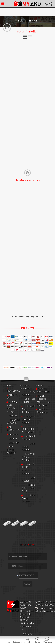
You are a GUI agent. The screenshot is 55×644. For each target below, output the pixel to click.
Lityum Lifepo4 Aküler (21, 572)
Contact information (20, 617)
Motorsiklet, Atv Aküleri (22, 576)
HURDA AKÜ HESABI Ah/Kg (24, 518)
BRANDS (13, 535)
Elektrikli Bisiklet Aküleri (22, 589)
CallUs (37, 642)
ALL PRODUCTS (17, 531)
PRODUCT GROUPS (19, 527)
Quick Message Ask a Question (25, 621)
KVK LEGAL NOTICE (19, 548)
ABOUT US (14, 514)
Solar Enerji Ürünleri (20, 605)
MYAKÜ (13, 523)
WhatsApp (47, 642)
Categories (18, 642)
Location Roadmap (19, 625)
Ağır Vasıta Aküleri (19, 584)
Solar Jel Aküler (18, 564)
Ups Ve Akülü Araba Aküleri (24, 593)
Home (8, 642)
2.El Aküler (15, 597)
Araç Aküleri (16, 559)
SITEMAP (14, 544)
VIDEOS (13, 539)
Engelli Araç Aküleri (20, 568)
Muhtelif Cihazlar (19, 580)
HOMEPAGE (15, 510)
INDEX (9, 507)
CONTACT (11, 614)
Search (27, 642)
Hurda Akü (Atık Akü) (21, 601)
